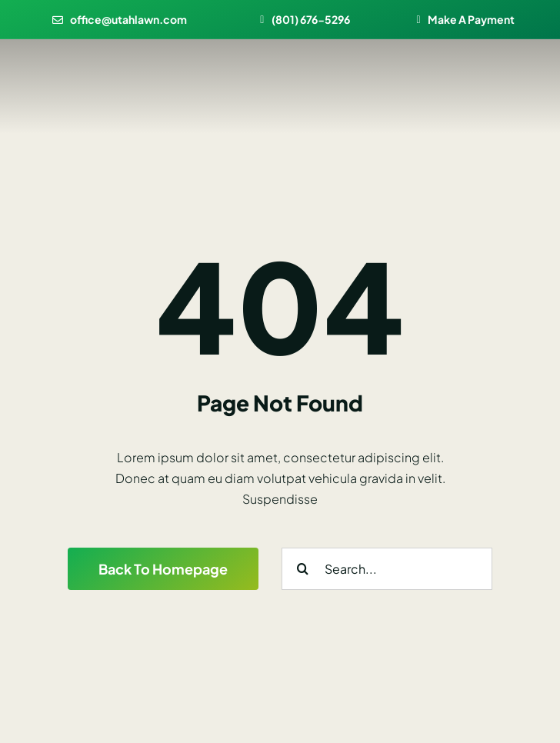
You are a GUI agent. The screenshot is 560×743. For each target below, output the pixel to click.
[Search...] (387, 569)
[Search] (303, 569)
